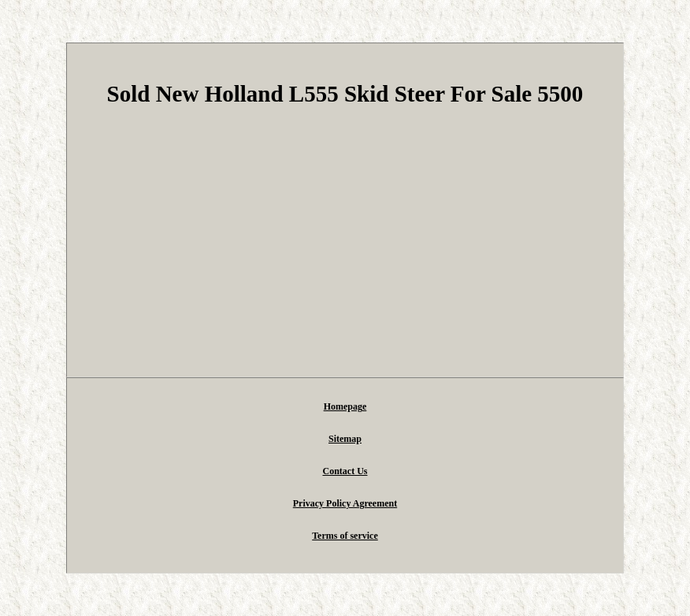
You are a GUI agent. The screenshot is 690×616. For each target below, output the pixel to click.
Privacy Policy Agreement (345, 503)
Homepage (345, 406)
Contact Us (345, 471)
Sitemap (345, 439)
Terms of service (345, 536)
